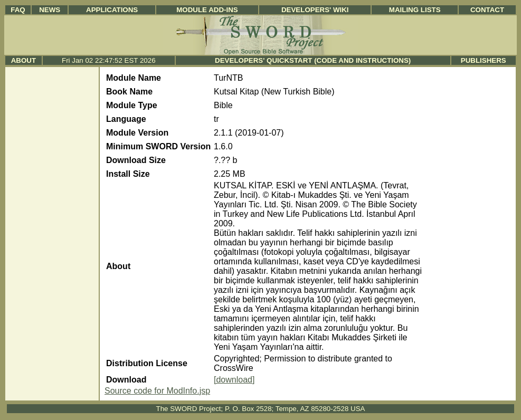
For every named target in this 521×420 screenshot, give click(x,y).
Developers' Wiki (315, 10)
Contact (487, 10)
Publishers (484, 60)
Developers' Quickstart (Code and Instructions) (313, 60)
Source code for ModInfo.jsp (157, 391)
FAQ (18, 10)
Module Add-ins (207, 10)
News (50, 10)
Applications (112, 10)
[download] (234, 380)
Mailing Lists (415, 10)
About (23, 60)
